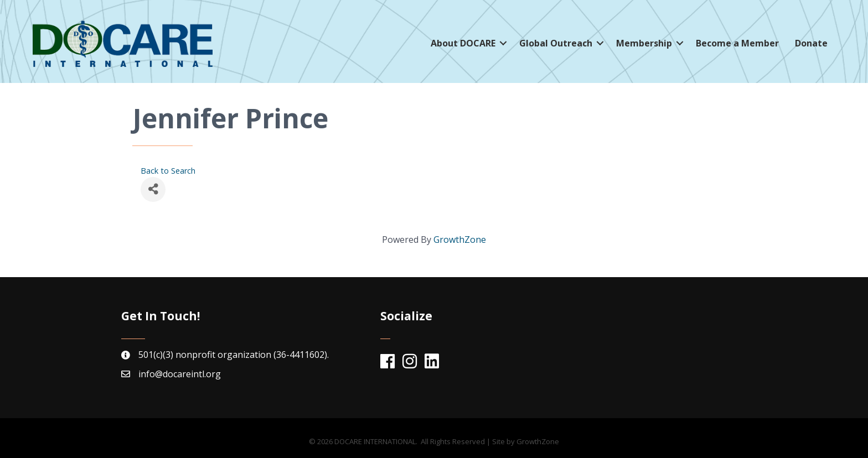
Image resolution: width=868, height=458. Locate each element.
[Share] (153, 189)
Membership (644, 43)
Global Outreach (556, 43)
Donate (811, 43)
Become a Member (737, 43)
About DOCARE (463, 43)
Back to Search (168, 171)
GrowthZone (460, 240)
